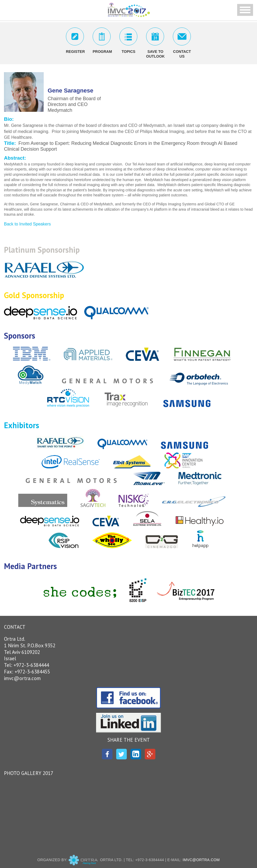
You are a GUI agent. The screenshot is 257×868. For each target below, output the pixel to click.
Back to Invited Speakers (27, 224)
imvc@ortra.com (22, 678)
